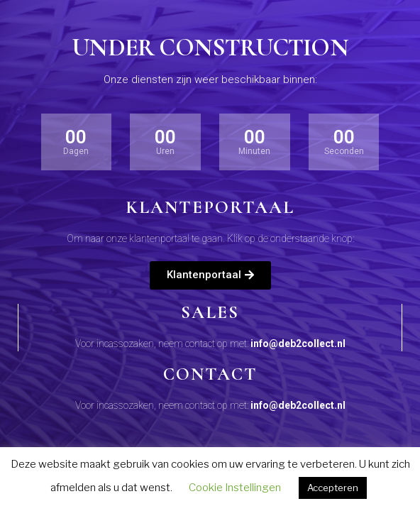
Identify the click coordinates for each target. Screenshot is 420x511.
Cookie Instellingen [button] (235, 488)
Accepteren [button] (333, 488)
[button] (210, 275)
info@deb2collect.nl (298, 344)
